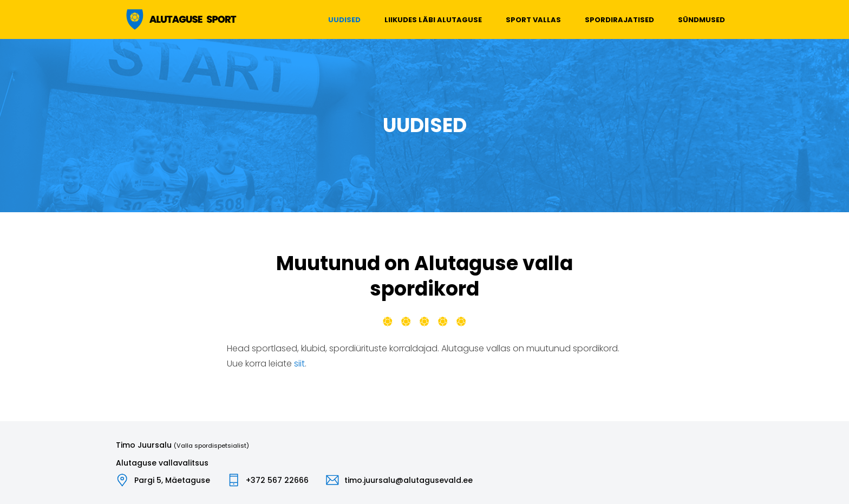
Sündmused (701, 20)
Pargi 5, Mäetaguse (172, 480)
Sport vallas (533, 20)
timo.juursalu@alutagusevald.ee (409, 480)
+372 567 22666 (277, 480)
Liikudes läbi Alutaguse (433, 20)
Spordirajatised (619, 20)
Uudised (344, 20)
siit (299, 364)
